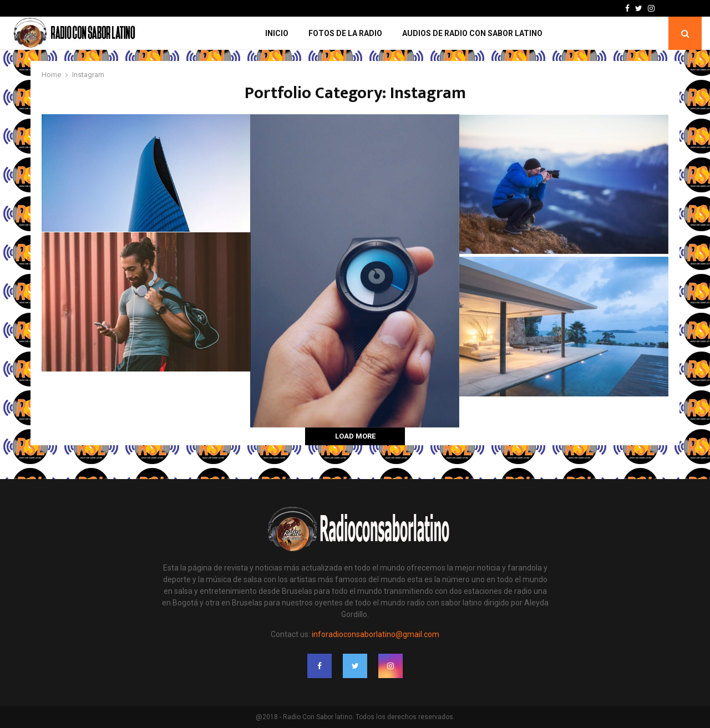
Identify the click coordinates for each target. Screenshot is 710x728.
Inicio (277, 33)
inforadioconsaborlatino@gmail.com (376, 634)
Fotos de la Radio (345, 33)
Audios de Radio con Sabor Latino (472, 33)
